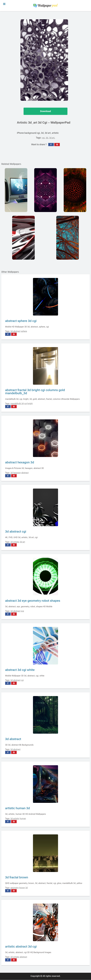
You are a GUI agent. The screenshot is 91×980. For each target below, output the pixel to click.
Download (45, 111)
